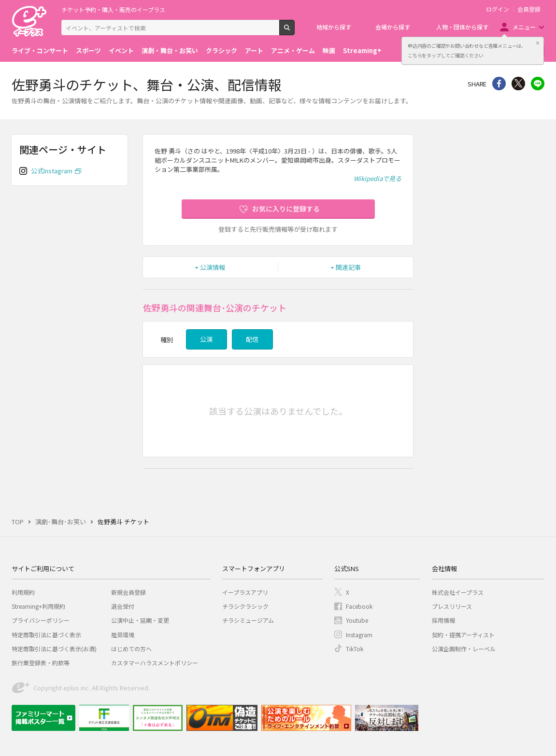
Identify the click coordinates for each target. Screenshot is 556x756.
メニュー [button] (524, 27)
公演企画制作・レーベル (464, 649)
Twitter (518, 84)
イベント (121, 50)
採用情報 (443, 620)
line (538, 84)
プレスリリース (452, 606)
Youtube (357, 620)
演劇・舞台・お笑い (170, 50)
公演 (206, 339)
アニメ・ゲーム (293, 50)
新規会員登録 (128, 592)
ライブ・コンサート (40, 50)
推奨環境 (123, 635)
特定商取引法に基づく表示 (46, 635)
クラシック (221, 50)
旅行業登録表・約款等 (41, 663)
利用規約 (23, 592)
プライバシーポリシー (41, 620)
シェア (499, 84)
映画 (329, 50)
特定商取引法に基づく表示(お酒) (54, 649)
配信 (252, 339)
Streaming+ (362, 50)
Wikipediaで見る (378, 178)
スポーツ (88, 50)
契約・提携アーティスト (463, 635)
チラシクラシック (245, 606)
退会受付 (123, 606)
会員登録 (529, 9)
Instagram (359, 635)
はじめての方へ (131, 649)
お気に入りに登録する (286, 209)
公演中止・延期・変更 (140, 620)
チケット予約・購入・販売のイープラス (113, 9)
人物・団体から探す (462, 27)
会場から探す (393, 27)
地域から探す (334, 27)
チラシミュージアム (248, 620)
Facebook (359, 606)
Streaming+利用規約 (38, 606)
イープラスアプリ (245, 592)
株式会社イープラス (458, 592)
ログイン (498, 9)
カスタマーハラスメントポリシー (155, 663)
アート (254, 50)
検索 (294, 31)
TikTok (355, 649)
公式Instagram (52, 171)
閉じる (538, 43)
